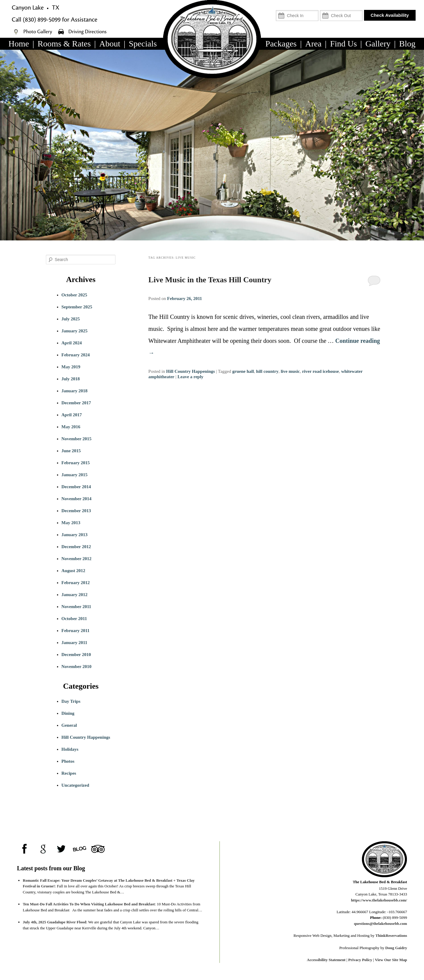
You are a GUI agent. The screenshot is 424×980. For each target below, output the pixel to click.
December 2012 (76, 547)
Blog (407, 44)
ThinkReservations (391, 935)
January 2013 (75, 535)
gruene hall (243, 371)
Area (313, 44)
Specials (143, 44)
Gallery (378, 44)
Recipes (69, 773)
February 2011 (76, 631)
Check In (310, 7)
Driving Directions (87, 32)
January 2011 (74, 643)
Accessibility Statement (326, 960)
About (110, 44)
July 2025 (71, 319)
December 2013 (76, 511)
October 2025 (74, 295)
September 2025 (77, 307)
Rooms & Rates (64, 44)
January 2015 (75, 475)
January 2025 (75, 331)
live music (290, 371)
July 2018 (71, 379)
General (69, 725)
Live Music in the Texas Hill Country (210, 280)
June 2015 (71, 451)
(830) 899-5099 (42, 20)
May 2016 (71, 427)
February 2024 (76, 355)
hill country (267, 371)
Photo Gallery (38, 32)
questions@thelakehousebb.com (380, 924)
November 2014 (76, 499)
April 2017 (72, 415)
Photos (68, 761)
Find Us (343, 44)
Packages (281, 44)
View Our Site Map (391, 960)
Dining (68, 713)
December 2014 (76, 487)
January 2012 (75, 595)
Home (19, 44)
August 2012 (73, 571)
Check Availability (390, 15)
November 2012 (76, 559)
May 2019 (71, 367)
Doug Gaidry (396, 948)
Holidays (70, 749)
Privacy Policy (360, 960)
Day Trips (71, 701)
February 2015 (76, 463)
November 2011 (76, 607)
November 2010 (76, 667)
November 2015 (76, 439)
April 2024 (72, 343)
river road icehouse (320, 371)
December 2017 (76, 403)
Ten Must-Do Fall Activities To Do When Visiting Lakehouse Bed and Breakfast (89, 904)
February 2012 (76, 583)
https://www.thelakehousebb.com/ (379, 900)
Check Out (352, 7)
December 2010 (76, 655)
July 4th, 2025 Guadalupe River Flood (54, 922)
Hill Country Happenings (191, 371)
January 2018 (75, 391)
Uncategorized (75, 785)
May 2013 (71, 523)
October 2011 (74, 619)
